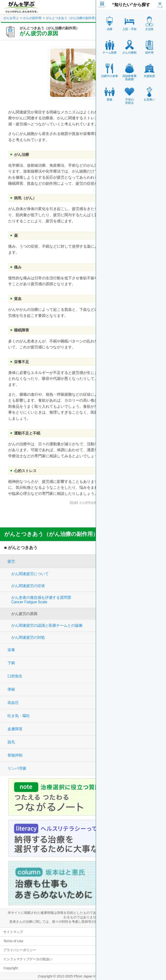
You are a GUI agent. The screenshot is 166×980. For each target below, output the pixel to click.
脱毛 (11, 742)
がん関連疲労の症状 (28, 586)
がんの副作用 (32, 18)
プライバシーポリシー (20, 950)
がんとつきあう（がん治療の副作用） (72, 18)
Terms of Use (13, 941)
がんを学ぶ (11, 18)
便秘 (11, 689)
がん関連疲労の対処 (28, 637)
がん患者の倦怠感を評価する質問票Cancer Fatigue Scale (41, 600)
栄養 (11, 650)
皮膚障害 (15, 729)
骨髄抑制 (15, 755)
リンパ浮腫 (17, 768)
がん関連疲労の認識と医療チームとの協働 (47, 625)
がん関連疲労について (30, 574)
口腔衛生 (15, 676)
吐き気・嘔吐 (19, 716)
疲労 (11, 561)
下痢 (11, 663)
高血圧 (13, 703)
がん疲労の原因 (24, 614)
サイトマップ (13, 932)
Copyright (11, 968)
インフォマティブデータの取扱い (28, 959)
